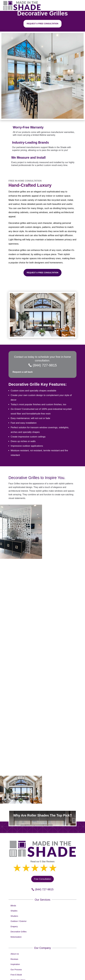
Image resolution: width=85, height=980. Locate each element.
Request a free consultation (43, 24)
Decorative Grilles (19, 932)
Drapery (14, 926)
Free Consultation (42, 879)
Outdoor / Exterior (19, 921)
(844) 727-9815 (45, 365)
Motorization (16, 937)
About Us (15, 954)
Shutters (14, 916)
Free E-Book (16, 975)
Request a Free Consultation (43, 273)
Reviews (14, 959)
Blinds (13, 906)
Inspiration (15, 964)
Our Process (16, 970)
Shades (14, 911)
